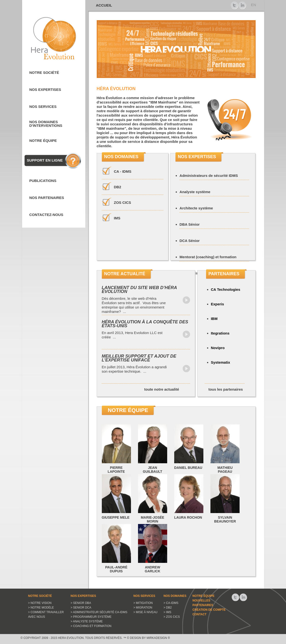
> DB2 (168, 608)
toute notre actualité (162, 389)
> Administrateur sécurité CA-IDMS (99, 612)
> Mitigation (143, 603)
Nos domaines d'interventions (46, 124)
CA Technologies (226, 289)
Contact (199, 614)
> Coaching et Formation (91, 626)
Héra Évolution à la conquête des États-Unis (145, 324)
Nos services (43, 107)
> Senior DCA (81, 608)
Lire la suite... (186, 300)
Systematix (221, 362)
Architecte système (196, 208)
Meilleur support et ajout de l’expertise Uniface (139, 358)
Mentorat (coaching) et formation (208, 257)
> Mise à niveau (145, 612)
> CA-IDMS (171, 603)
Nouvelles (201, 601)
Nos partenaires (47, 198)
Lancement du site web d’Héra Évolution (139, 290)
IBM (214, 319)
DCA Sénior (190, 241)
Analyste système (195, 192)
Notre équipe (43, 141)
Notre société (44, 73)
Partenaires (203, 605)
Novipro (218, 348)
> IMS (167, 612)
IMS (117, 218)
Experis (217, 304)
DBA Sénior (190, 224)
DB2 (118, 187)
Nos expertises (45, 90)
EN (254, 5)
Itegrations (220, 333)
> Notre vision (40, 603)
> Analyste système (87, 621)
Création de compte (209, 610)
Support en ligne (45, 160)
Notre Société (40, 596)
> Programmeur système (91, 617)
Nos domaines (175, 596)
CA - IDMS (123, 171)
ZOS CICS (123, 202)
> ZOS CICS (172, 617)
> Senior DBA (81, 603)
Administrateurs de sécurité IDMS (209, 176)
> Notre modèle (41, 608)
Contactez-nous (46, 215)
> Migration (143, 608)
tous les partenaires (226, 389)
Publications (43, 181)
